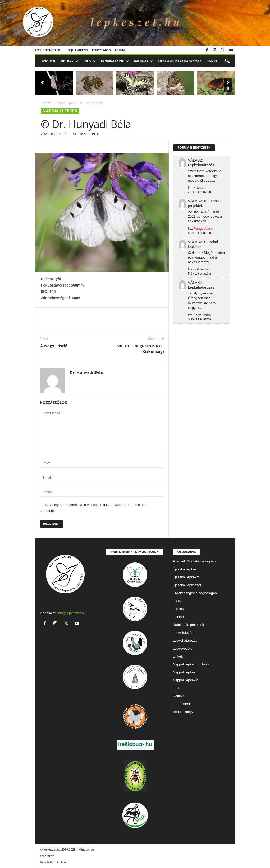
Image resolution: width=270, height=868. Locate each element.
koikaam (63, 862)
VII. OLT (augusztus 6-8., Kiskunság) (140, 348)
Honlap (178, 617)
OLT (176, 688)
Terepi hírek (182, 704)
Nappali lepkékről (186, 680)
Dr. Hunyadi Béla (86, 372)
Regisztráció (101, 50)
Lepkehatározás (185, 641)
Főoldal (49, 61)
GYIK (177, 601)
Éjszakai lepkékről (187, 577)
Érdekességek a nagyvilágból (195, 593)
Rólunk (70, 61)
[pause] (228, 88)
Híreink (178, 609)
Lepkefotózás (183, 633)
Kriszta (198, 188)
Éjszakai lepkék (185, 569)
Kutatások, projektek (189, 625)
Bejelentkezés (78, 50)
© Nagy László (54, 346)
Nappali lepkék (66, 103)
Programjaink (115, 61)
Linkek (212, 61)
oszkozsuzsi (202, 269)
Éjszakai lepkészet (187, 585)
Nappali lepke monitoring (192, 664)
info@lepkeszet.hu (72, 613)
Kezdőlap (46, 103)
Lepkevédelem (184, 648)
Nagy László (202, 315)
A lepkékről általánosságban (194, 561)
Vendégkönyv (183, 712)
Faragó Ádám (203, 229)
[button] (227, 61)
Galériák (144, 61)
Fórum (120, 50)
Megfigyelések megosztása (180, 61)
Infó (90, 61)
